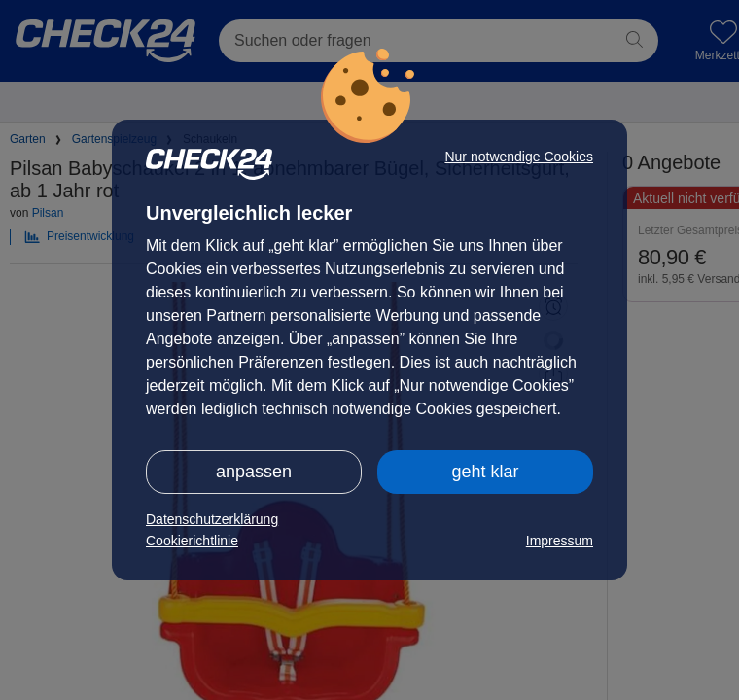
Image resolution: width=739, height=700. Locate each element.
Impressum (560, 541)
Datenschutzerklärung (212, 519)
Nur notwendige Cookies (519, 157)
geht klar (485, 472)
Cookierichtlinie (192, 541)
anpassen (254, 472)
